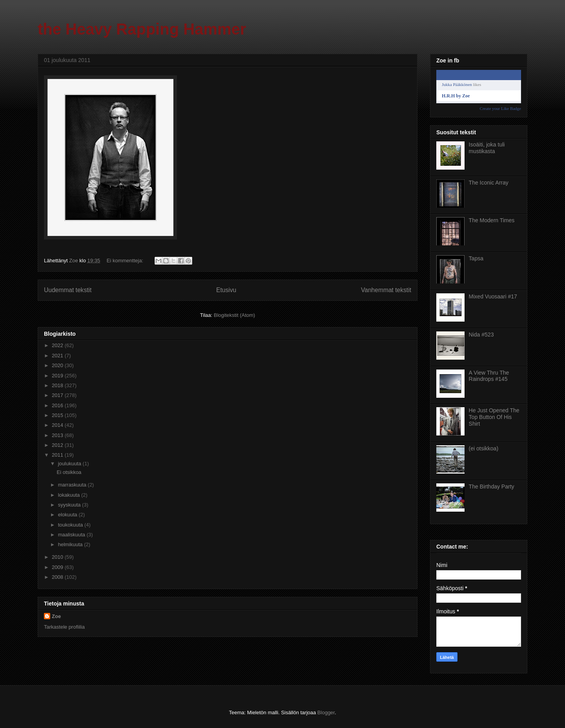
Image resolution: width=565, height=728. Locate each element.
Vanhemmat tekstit (386, 290)
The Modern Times (492, 220)
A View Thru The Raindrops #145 (489, 376)
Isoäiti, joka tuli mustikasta (487, 148)
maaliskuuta (72, 535)
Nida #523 (481, 335)
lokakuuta (70, 495)
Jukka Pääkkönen (457, 84)
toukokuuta (71, 525)
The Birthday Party (492, 487)
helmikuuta (71, 544)
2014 (58, 425)
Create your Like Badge (500, 108)
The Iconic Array (489, 183)
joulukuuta (70, 464)
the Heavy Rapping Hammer (142, 29)
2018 (58, 385)
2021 (58, 356)
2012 (58, 445)
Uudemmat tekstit (68, 290)
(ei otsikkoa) (484, 448)
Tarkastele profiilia (64, 627)
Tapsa (476, 258)
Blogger (326, 712)
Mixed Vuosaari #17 (493, 296)
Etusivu (226, 290)
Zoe (56, 616)
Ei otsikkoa (69, 472)
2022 (58, 345)
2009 (58, 567)
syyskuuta (70, 505)
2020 (58, 365)
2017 (58, 395)
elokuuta (68, 515)
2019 (58, 376)
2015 (58, 415)
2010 (58, 557)
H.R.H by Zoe (456, 96)
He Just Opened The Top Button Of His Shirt (494, 417)
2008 (58, 577)
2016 (58, 405)
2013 (58, 435)
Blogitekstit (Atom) (234, 315)
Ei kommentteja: (126, 261)
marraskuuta (73, 485)
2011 (58, 455)
